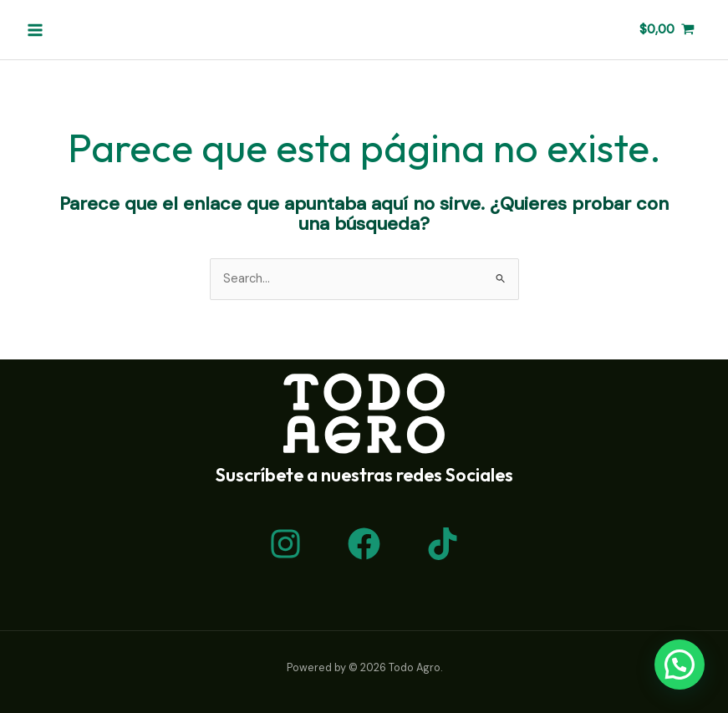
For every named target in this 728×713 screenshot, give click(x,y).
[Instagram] (285, 544)
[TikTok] (443, 544)
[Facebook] (364, 544)
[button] (680, 665)
